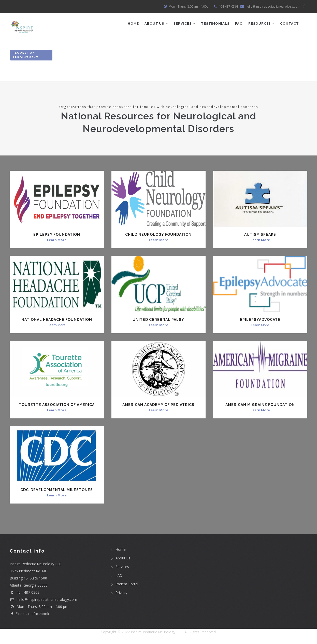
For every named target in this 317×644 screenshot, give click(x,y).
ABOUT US (153, 24)
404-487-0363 (28, 594)
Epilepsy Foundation (57, 236)
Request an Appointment (26, 56)
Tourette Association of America (57, 406)
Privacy (121, 594)
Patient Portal (127, 585)
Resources (261, 24)
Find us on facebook (29, 615)
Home (129, 24)
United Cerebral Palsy (158, 321)
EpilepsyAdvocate (260, 321)
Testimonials (213, 24)
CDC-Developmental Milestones (57, 491)
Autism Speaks (260, 236)
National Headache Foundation (57, 321)
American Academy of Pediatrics (158, 406)
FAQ (237, 24)
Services (182, 24)
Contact (289, 24)
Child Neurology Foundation (158, 236)
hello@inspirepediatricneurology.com (43, 601)
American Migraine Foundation (260, 406)
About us (123, 559)
